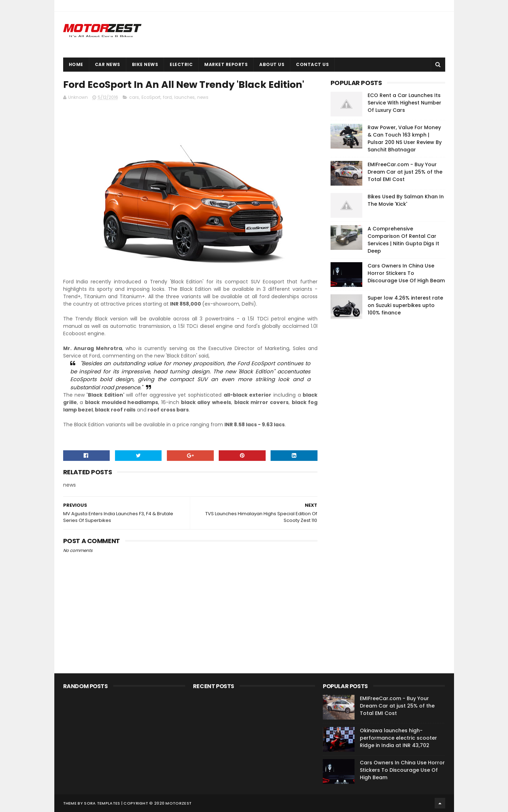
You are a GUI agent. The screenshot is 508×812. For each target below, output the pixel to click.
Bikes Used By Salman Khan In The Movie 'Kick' (406, 200)
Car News (108, 64)
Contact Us (312, 64)
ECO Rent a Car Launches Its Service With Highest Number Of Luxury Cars (404, 103)
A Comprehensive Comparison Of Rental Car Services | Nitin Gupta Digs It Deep (403, 240)
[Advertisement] (383, 432)
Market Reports (226, 64)
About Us (272, 64)
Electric (181, 64)
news (203, 98)
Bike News (145, 64)
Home (76, 64)
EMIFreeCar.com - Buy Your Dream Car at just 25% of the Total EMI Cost (405, 172)
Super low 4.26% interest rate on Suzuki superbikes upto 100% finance (405, 305)
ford (167, 98)
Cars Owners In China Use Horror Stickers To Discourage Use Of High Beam (406, 273)
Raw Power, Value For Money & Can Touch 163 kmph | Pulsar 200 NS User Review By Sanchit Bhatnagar (405, 139)
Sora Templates (102, 803)
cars (134, 98)
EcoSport (151, 98)
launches (185, 98)
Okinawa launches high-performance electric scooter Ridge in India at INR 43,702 (398, 738)
